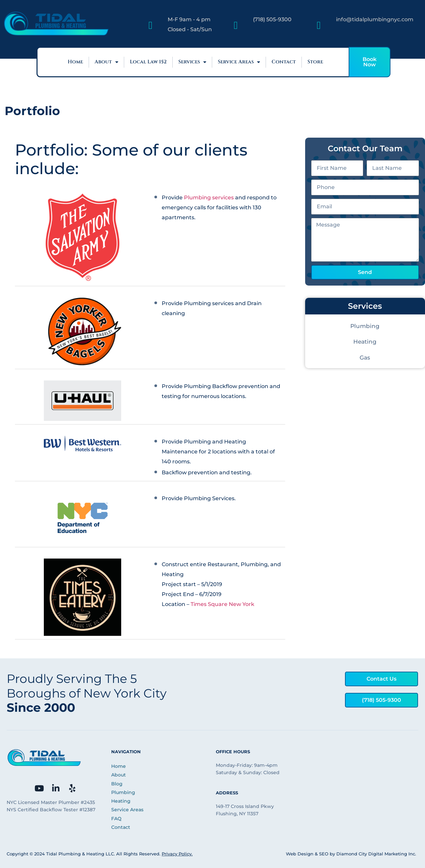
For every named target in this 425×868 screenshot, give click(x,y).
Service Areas (239, 62)
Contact (284, 62)
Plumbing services (209, 198)
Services (192, 62)
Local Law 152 (148, 62)
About (106, 62)
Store (315, 62)
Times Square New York (222, 604)
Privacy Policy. (177, 854)
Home (75, 62)
